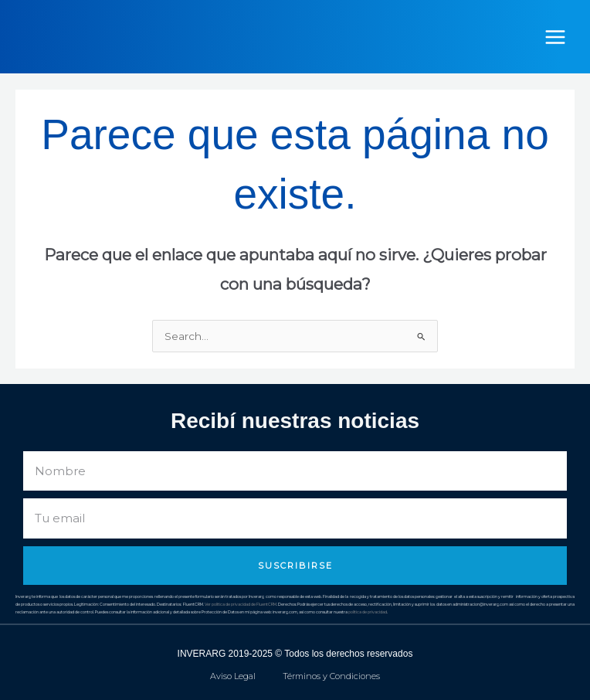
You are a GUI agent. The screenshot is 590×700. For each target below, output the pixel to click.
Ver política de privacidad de (231, 604)
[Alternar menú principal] (556, 37)
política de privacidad (368, 612)
